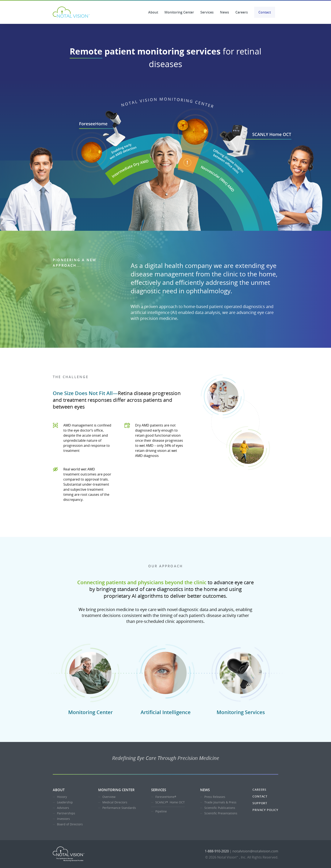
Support (260, 803)
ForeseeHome (166, 797)
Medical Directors (115, 802)
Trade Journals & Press (220, 802)
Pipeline (161, 811)
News (225, 12)
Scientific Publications (220, 808)
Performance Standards (119, 808)
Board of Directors (70, 824)
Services (207, 12)
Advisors (63, 808)
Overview (109, 797)
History (62, 797)
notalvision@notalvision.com (255, 851)
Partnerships (66, 813)
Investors (63, 819)
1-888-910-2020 (217, 851)
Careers (242, 12)
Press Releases (215, 797)
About (153, 12)
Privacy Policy (265, 810)
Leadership (65, 802)
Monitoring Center (179, 12)
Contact (265, 12)
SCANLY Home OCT (170, 802)
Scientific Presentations (221, 813)
